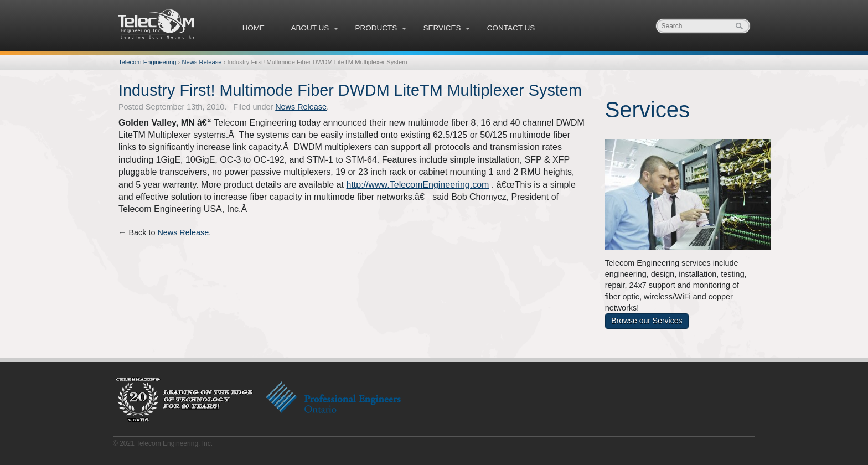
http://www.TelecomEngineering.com (417, 185)
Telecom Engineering (157, 24)
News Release (201, 62)
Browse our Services (647, 321)
